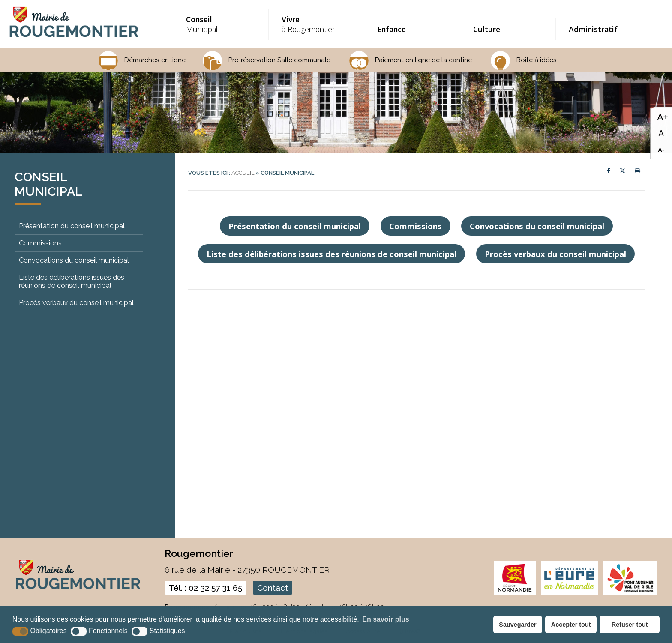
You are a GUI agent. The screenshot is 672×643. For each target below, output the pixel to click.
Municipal (220, 24)
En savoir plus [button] (385, 619)
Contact (273, 588)
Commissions (40, 243)
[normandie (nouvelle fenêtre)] (515, 593)
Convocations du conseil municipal (74, 260)
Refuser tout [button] (630, 625)
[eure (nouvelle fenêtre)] (570, 593)
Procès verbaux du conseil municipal (76, 303)
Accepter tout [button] (571, 625)
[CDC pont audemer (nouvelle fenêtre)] (630, 593)
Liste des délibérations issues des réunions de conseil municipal (72, 281)
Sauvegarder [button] (517, 625)
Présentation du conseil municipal (72, 226)
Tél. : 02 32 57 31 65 (205, 588)
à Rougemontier (315, 24)
